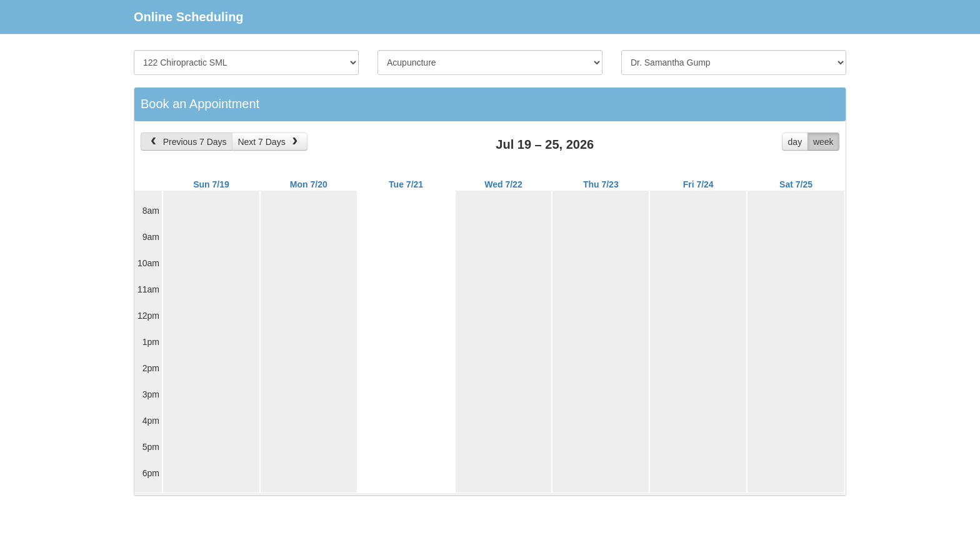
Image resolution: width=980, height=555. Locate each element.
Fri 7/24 (698, 184)
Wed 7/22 (503, 184)
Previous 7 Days (187, 142)
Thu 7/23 (601, 184)
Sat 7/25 (796, 184)
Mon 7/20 (309, 184)
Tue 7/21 (406, 184)
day (795, 142)
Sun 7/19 (211, 184)
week (823, 142)
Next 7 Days (269, 142)
